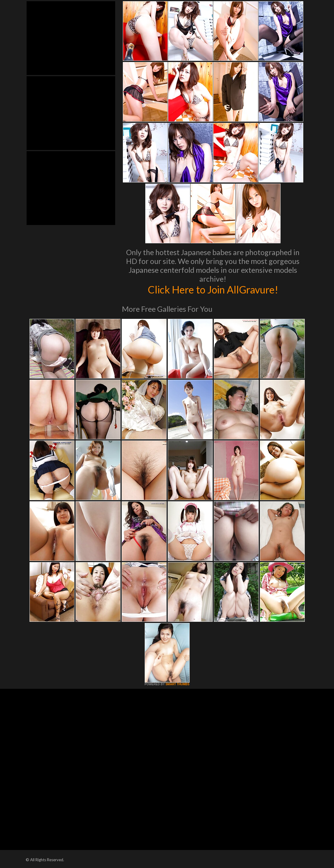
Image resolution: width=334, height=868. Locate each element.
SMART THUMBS (177, 684)
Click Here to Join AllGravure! (213, 289)
